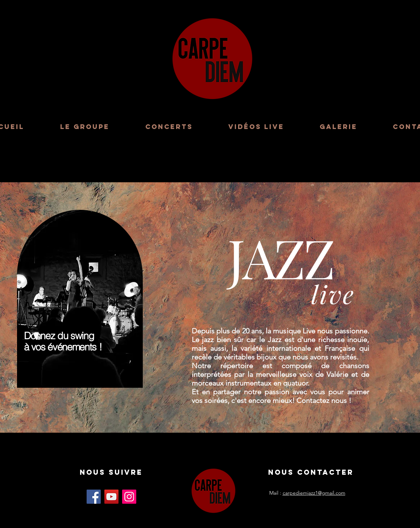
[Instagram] (129, 497)
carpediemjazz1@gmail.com (314, 493)
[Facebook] (94, 497)
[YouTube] (111, 497)
